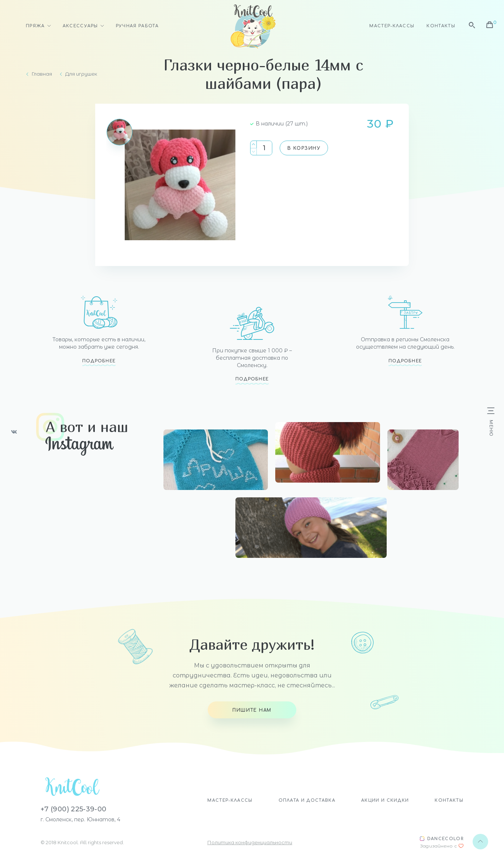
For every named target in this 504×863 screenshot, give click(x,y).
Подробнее (99, 361)
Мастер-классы (392, 26)
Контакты (441, 26)
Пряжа (35, 26)
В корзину (304, 148)
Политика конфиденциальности (250, 842)
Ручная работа (137, 26)
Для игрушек (81, 74)
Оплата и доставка (307, 800)
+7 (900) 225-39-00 (73, 809)
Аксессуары (80, 26)
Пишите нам (252, 710)
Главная (42, 74)
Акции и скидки (385, 800)
